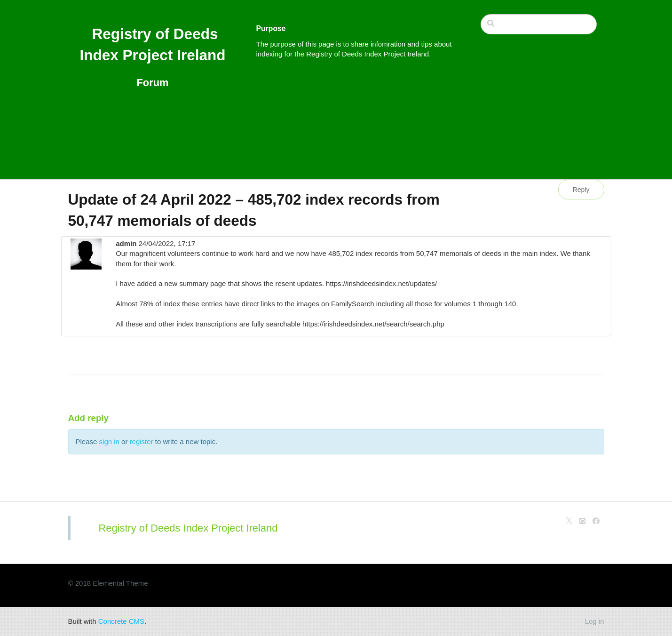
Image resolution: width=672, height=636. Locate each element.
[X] (569, 521)
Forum (152, 83)
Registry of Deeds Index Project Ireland (188, 528)
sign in (109, 441)
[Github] (582, 521)
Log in (595, 621)
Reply (581, 190)
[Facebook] (596, 521)
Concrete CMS (121, 621)
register (142, 441)
